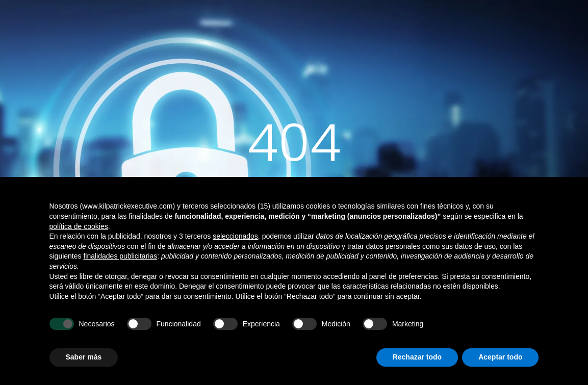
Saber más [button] (84, 357)
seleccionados (235, 236)
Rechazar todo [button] (417, 357)
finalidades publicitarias (120, 256)
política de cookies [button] (79, 226)
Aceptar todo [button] (500, 357)
